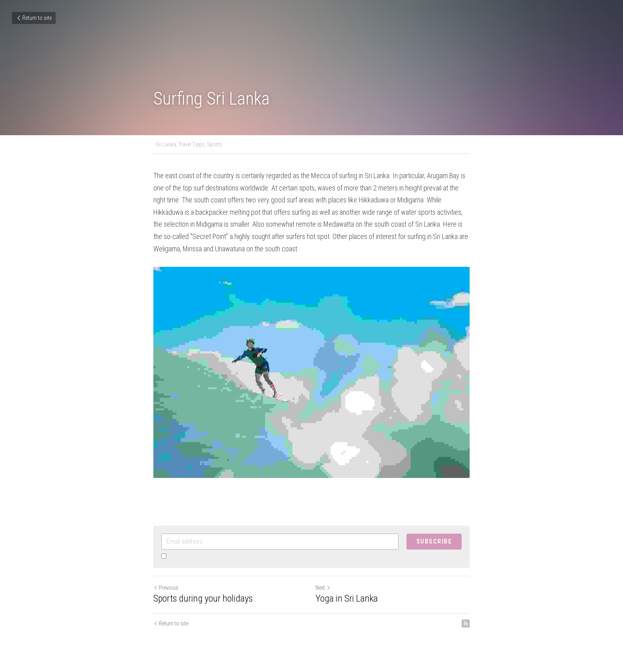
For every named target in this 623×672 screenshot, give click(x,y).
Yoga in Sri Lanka (347, 598)
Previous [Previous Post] (166, 588)
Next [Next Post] (323, 588)
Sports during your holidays (203, 598)
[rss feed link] (466, 623)
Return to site (34, 18)
